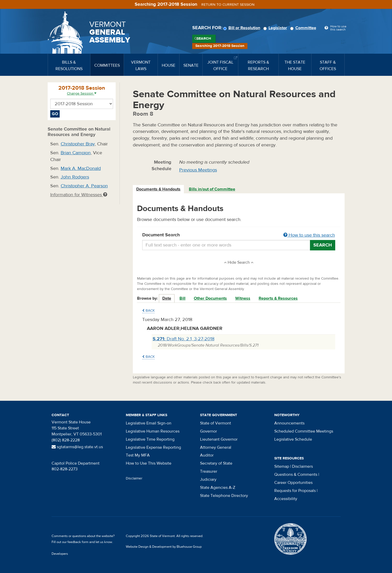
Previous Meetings (198, 170)
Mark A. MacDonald (81, 168)
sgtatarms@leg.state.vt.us (77, 447)
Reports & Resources (278, 298)
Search (204, 39)
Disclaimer (134, 478)
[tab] (159, 189)
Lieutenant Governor (219, 439)
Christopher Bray (78, 144)
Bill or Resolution (242, 28)
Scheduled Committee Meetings (304, 431)
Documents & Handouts (158, 189)
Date (167, 298)
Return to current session (228, 5)
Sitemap (282, 466)
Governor (209, 431)
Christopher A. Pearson (84, 186)
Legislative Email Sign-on (149, 423)
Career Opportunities (293, 483)
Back (148, 311)
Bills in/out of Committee (212, 189)
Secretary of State (216, 463)
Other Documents (210, 298)
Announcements (289, 423)
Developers (60, 554)
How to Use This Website (149, 463)
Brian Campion (76, 153)
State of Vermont (216, 423)
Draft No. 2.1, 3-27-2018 (183, 339)
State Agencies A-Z (218, 488)
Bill (182, 298)
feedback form (78, 542)
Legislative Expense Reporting (153, 447)
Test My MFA (138, 455)
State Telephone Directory (224, 496)
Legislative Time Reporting (150, 439)
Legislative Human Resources (153, 431)
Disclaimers (302, 466)
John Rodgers (75, 177)
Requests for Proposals (295, 491)
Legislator (276, 28)
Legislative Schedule (293, 439)
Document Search (239, 235)
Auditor (207, 455)
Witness (243, 298)
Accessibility (286, 499)
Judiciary (208, 479)
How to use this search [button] (309, 235)
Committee (304, 28)
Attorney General (216, 447)
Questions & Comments (296, 475)
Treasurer (209, 471)
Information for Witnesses (79, 195)
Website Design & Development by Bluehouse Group (164, 547)
